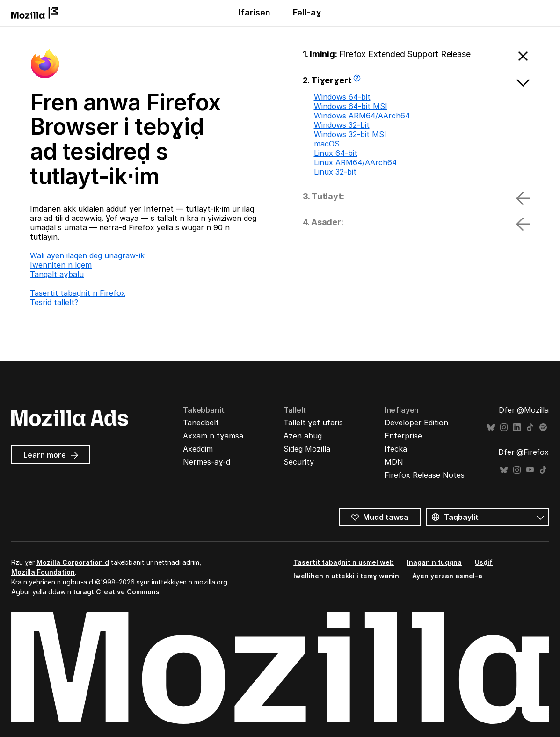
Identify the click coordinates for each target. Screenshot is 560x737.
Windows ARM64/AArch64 (362, 116)
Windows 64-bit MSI (351, 106)
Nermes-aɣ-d (207, 462)
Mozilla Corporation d (73, 562)
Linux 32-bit (335, 172)
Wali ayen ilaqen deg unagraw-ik (87, 255)
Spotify (543, 427)
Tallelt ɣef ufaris (313, 423)
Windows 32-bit (342, 125)
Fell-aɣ (307, 12)
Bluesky (491, 427)
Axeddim (198, 449)
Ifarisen (255, 12)
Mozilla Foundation (43, 572)
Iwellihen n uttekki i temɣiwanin (346, 576)
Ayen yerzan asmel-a (447, 576)
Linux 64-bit (336, 153)
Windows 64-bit (342, 97)
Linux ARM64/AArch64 (355, 162)
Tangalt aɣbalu (57, 274)
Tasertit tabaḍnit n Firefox (78, 293)
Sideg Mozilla (307, 449)
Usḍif (484, 562)
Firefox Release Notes (425, 475)
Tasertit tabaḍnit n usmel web (344, 562)
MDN (394, 462)
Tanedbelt (201, 423)
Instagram (504, 427)
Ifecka (396, 449)
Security (299, 462)
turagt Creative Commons (116, 592)
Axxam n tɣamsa (213, 436)
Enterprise (403, 436)
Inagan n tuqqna (434, 562)
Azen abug (303, 436)
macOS (327, 144)
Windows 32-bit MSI (350, 134)
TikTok (530, 427)
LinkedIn (517, 427)
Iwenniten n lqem (61, 265)
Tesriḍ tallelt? (54, 302)
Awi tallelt (358, 81)
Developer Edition (416, 423)
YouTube (530, 470)
